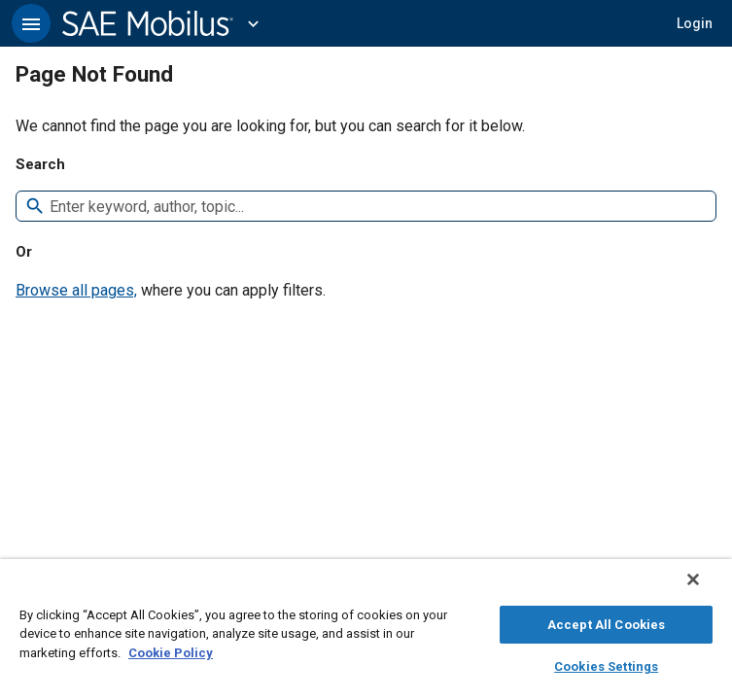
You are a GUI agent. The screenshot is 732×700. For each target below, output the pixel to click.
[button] (31, 23)
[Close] (707, 589)
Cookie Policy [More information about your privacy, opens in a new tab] (171, 650)
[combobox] (375, 207)
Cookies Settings (606, 664)
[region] (366, 634)
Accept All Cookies (606, 622)
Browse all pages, (76, 290)
